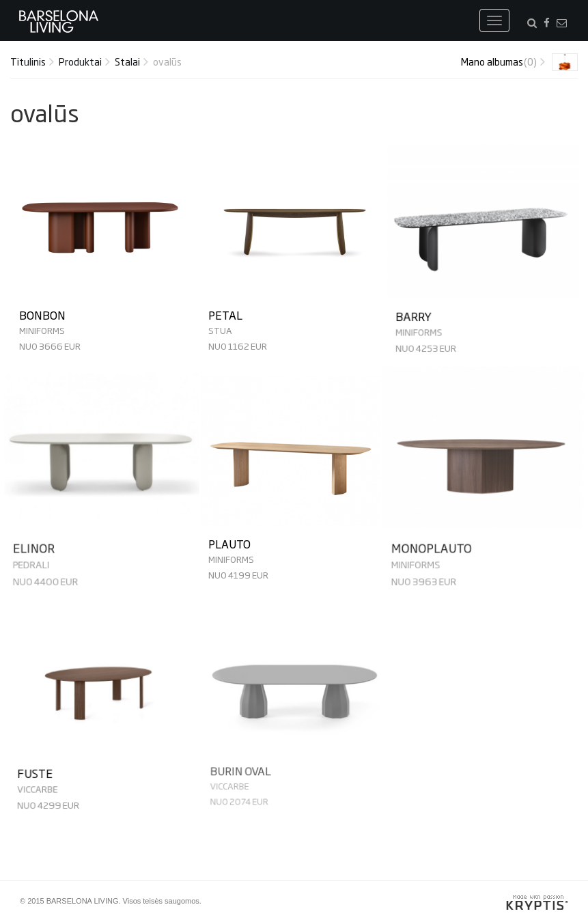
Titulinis (28, 61)
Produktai (80, 61)
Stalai (127, 61)
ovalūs (167, 61)
